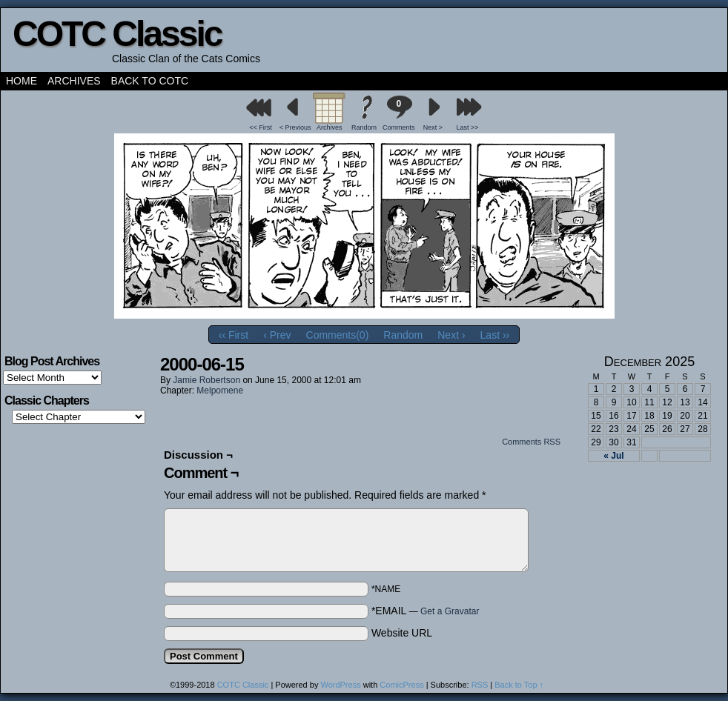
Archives (74, 81)
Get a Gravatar (450, 611)
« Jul (613, 456)
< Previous (295, 127)
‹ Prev (277, 335)
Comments (399, 113)
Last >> (468, 127)
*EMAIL (426, 611)
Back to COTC (150, 81)
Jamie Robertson (206, 380)
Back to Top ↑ (519, 685)
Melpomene (220, 391)
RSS (480, 685)
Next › (451, 335)
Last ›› (495, 335)
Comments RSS (531, 442)
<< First (261, 127)
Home (21, 81)
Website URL (402, 633)
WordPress (340, 685)
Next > (433, 127)
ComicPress (401, 685)
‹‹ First (234, 335)
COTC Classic (117, 34)
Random (364, 127)
